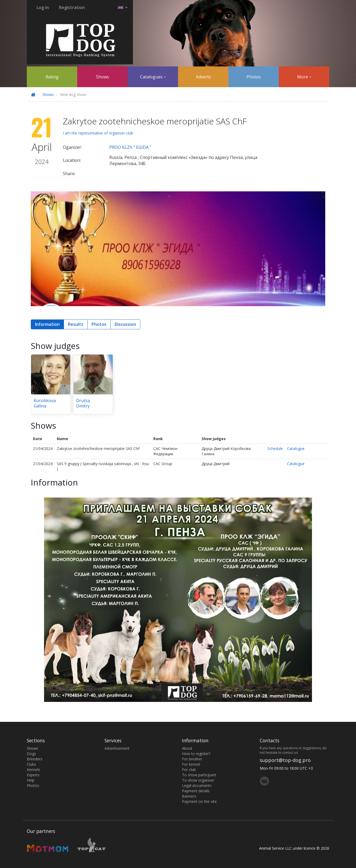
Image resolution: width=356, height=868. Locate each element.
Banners (189, 796)
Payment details (196, 791)
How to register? (196, 754)
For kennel (191, 764)
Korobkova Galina (45, 403)
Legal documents (197, 785)
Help (31, 780)
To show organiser (198, 780)
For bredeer (192, 759)
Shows (103, 77)
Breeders (35, 759)
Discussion (125, 324)
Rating (52, 77)
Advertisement (117, 748)
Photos (254, 77)
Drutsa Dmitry (83, 403)
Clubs (31, 764)
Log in (43, 7)
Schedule (275, 448)
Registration (72, 7)
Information (47, 324)
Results (76, 324)
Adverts (203, 77)
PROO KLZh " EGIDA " (130, 147)
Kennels (34, 770)
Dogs (31, 754)
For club (189, 770)
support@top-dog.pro (285, 760)
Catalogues (153, 77)
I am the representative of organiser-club (98, 133)
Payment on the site (199, 801)
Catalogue (296, 448)
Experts (33, 775)
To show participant (199, 775)
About (187, 748)
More (304, 77)
